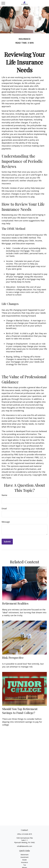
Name (4, 495)
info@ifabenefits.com (25, 846)
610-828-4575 (27, 834)
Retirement (25, 855)
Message (6, 522)
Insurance (24, 862)
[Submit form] (7, 542)
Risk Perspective (13, 658)
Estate (24, 860)
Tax (25, 865)
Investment (24, 857)
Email (4, 508)
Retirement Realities (15, 603)
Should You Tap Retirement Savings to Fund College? (20, 711)
